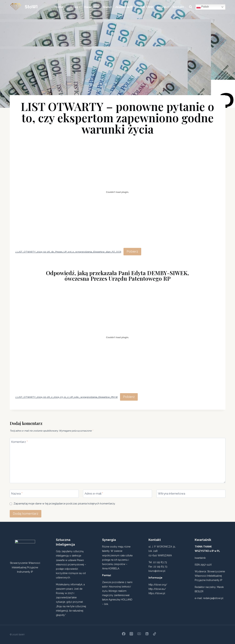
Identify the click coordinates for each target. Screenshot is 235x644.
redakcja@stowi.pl (213, 598)
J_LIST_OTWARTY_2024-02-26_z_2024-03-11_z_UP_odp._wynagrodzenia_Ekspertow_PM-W (67, 397)
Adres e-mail (94, 494)
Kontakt (178, 7)
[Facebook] (124, 634)
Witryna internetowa (172, 494)
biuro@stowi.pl (157, 571)
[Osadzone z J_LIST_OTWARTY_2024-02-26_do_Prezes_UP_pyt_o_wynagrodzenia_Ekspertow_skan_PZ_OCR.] (118, 192)
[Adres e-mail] (117, 494)
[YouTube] (139, 634)
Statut (107, 7)
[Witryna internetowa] (191, 494)
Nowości (163, 7)
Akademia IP (124, 7)
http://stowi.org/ (158, 585)
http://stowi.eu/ (157, 589)
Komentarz (19, 442)
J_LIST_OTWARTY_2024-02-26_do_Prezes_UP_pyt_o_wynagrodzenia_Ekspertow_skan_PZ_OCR (68, 252)
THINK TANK (145, 7)
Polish (203, 7)
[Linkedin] (147, 634)
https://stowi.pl (157, 593)
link (106, 604)
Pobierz (132, 251)
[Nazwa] (44, 494)
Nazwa (17, 494)
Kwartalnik (92, 7)
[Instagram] (131, 634)
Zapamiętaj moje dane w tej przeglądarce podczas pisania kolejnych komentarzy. (64, 504)
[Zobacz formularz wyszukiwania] (191, 7)
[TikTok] (155, 634)
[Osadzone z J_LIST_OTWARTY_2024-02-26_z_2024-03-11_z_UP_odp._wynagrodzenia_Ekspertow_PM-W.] (118, 337)
